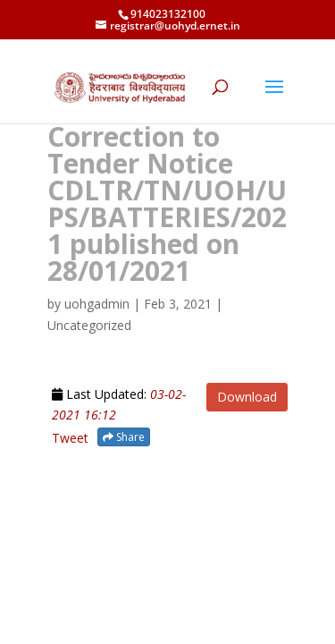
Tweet (70, 438)
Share (124, 437)
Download (247, 397)
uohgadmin (97, 304)
